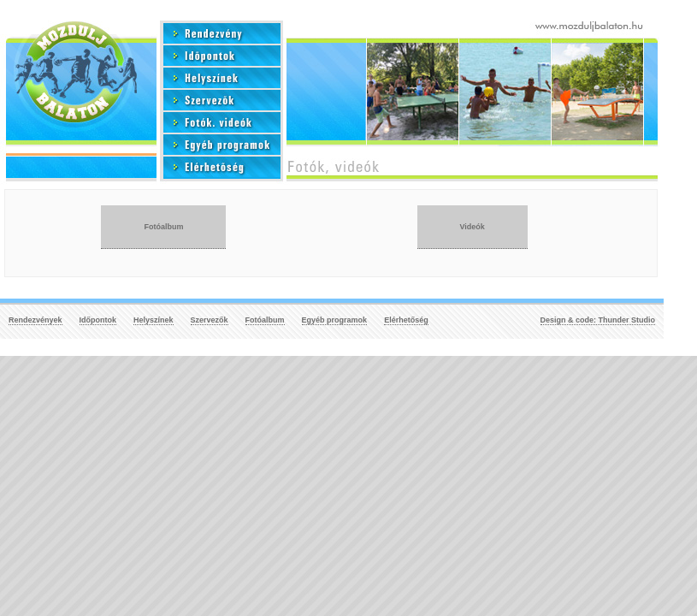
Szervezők (210, 320)
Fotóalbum (163, 227)
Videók (473, 227)
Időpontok (98, 320)
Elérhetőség (406, 320)
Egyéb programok (335, 320)
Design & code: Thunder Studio (598, 320)
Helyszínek (154, 320)
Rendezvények (35, 320)
